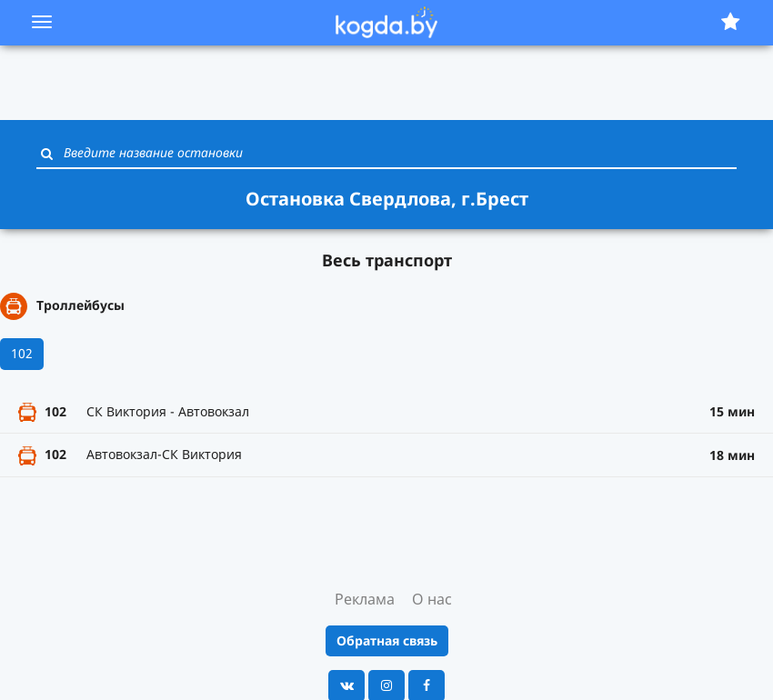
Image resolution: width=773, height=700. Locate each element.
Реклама (365, 599)
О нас (432, 599)
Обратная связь (387, 640)
